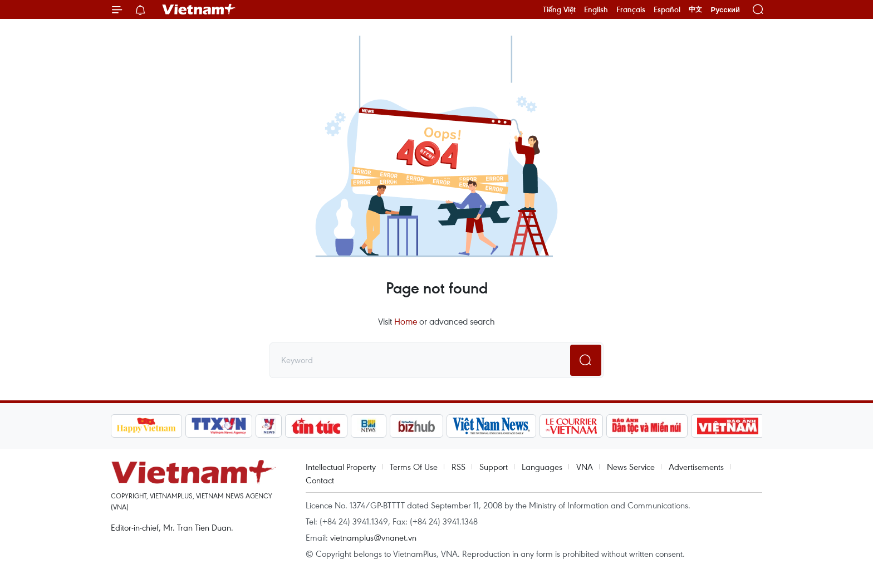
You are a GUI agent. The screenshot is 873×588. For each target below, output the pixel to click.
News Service (631, 467)
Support (494, 467)
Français (631, 9)
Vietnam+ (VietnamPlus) (199, 9)
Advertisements (696, 467)
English (596, 9)
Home (406, 321)
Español (667, 9)
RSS (458, 467)
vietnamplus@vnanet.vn (373, 537)
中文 (695, 9)
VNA (585, 467)
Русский (725, 10)
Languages (542, 467)
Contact (320, 480)
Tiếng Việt (559, 9)
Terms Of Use (414, 467)
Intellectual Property (341, 467)
